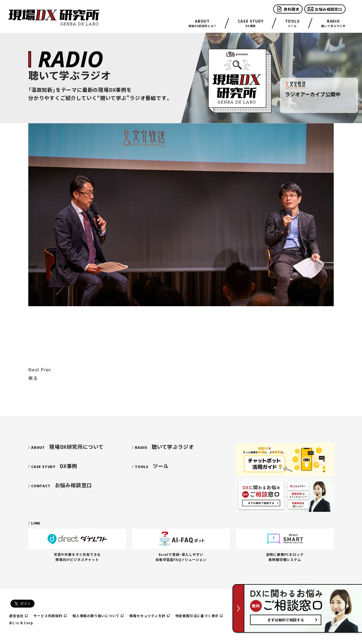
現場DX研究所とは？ (202, 23)
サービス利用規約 (50, 616)
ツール (292, 23)
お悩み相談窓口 (325, 9)
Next (34, 369)
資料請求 (288, 9)
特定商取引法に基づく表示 (199, 616)
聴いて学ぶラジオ (333, 23)
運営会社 (18, 616)
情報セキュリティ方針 (149, 616)
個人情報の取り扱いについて (98, 616)
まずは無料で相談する (286, 620)
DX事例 (251, 23)
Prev (46, 369)
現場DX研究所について (67, 447)
